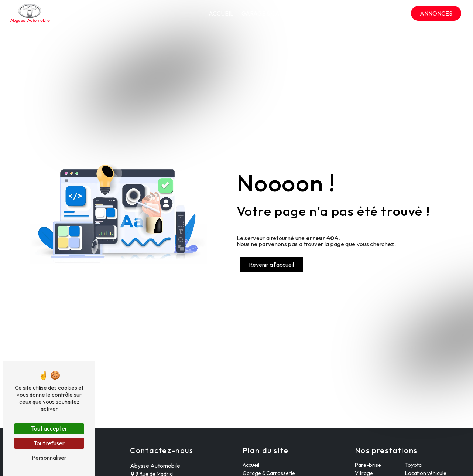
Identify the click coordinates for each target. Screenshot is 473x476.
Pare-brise (368, 465)
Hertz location (343, 13)
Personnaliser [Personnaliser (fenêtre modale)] (49, 458)
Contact (390, 13)
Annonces (436, 13)
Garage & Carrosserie (276, 13)
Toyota (413, 465)
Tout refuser (49, 443)
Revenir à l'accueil (271, 265)
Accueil (221, 13)
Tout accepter (49, 428)
